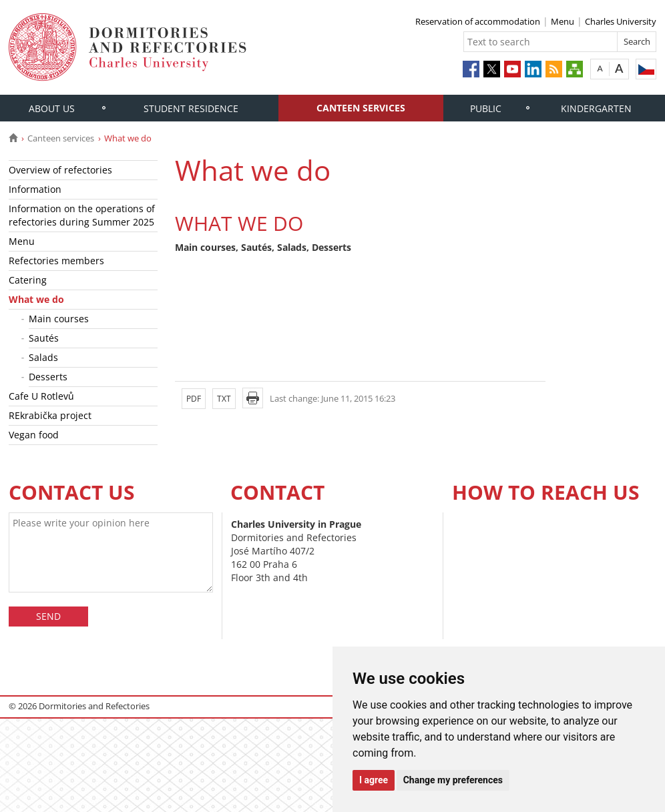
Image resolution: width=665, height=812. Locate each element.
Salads (43, 357)
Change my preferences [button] (453, 780)
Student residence (191, 108)
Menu (563, 21)
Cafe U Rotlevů (41, 396)
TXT (224, 399)
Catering (28, 280)
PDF (194, 399)
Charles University (621, 21)
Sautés (44, 338)
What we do (36, 299)
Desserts (48, 377)
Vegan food (34, 435)
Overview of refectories (60, 170)
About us (52, 108)
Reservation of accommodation (478, 21)
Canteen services (361, 108)
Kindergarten (596, 108)
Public (486, 108)
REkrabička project (50, 415)
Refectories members (56, 261)
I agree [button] (374, 780)
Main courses (59, 319)
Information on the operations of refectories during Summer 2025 (82, 215)
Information (35, 189)
